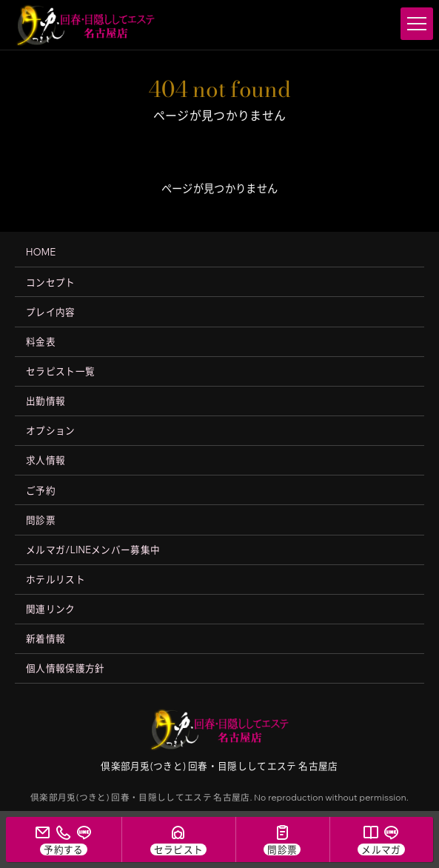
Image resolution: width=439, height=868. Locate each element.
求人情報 (46, 460)
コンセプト (51, 282)
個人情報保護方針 (66, 668)
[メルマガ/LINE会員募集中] (381, 839)
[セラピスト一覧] (178, 839)
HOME (41, 252)
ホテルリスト (56, 579)
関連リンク (51, 609)
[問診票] (282, 839)
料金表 (41, 341)
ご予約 (41, 490)
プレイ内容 (51, 312)
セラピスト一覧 (60, 371)
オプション (51, 430)
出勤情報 (46, 401)
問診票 (41, 520)
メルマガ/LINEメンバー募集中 (93, 550)
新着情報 (46, 638)
